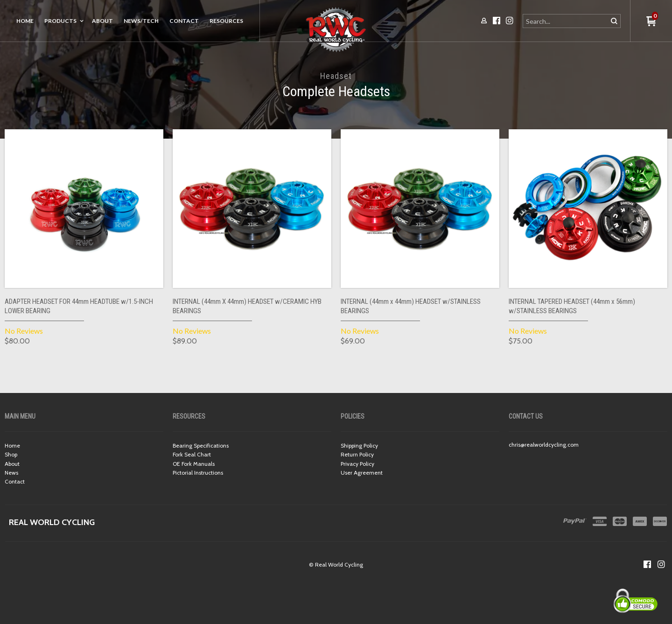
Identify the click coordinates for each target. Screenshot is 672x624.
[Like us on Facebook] (647, 564)
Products (60, 21)
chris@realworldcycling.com (544, 445)
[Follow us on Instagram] (661, 564)
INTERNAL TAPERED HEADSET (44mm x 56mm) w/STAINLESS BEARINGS (572, 306)
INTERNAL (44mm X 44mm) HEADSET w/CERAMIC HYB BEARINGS (247, 306)
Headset (336, 76)
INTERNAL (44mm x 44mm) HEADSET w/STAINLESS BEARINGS (411, 306)
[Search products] (566, 21)
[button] (651, 22)
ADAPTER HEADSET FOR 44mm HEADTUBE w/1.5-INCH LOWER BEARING (79, 306)
